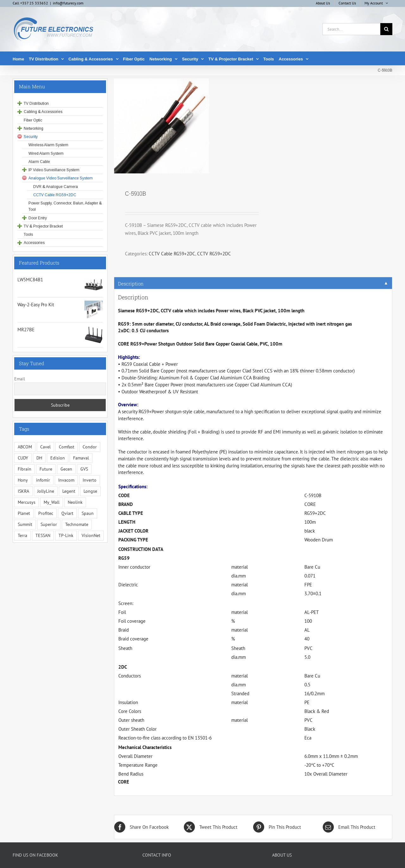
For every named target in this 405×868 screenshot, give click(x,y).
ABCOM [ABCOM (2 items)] (25, 447)
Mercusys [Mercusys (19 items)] (27, 502)
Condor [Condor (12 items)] (90, 447)
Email (20, 379)
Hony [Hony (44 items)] (23, 480)
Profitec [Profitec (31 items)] (46, 513)
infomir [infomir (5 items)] (43, 480)
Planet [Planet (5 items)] (24, 513)
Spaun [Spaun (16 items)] (88, 513)
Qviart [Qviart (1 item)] (67, 513)
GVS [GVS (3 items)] (84, 469)
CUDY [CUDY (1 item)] (23, 458)
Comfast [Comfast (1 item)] (67, 447)
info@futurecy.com (68, 3)
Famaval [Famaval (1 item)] (81, 458)
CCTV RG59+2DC (214, 254)
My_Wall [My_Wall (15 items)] (52, 502)
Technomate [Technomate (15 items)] (77, 524)
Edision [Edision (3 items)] (58, 458)
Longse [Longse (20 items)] (90, 491)
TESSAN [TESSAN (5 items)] (43, 535)
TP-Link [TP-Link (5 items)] (66, 535)
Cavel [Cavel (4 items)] (45, 447)
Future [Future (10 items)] (46, 469)
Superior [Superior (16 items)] (49, 524)
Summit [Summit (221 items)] (25, 524)
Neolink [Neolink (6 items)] (75, 502)
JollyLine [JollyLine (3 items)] (46, 491)
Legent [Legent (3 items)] (69, 491)
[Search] (386, 29)
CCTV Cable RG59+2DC (172, 254)
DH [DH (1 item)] (39, 458)
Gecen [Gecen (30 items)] (66, 469)
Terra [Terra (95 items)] (22, 535)
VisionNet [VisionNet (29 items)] (91, 535)
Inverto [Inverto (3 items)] (90, 480)
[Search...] (351, 29)
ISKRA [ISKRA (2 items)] (23, 491)
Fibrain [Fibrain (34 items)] (25, 469)
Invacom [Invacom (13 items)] (66, 480)
